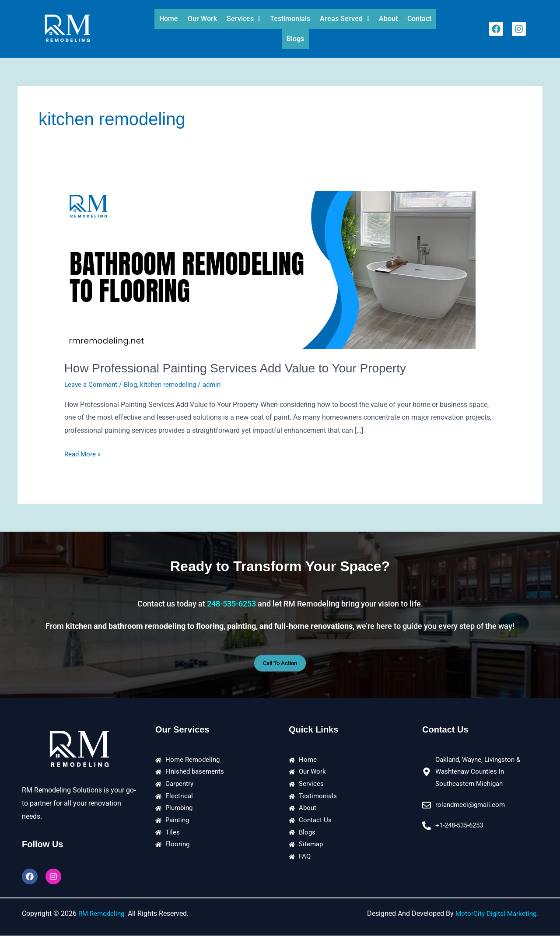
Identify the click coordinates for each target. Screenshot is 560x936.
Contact (419, 19)
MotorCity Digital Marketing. (495, 913)
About (388, 19)
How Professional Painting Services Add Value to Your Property (248, 368)
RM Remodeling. (104, 913)
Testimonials (290, 19)
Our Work (202, 19)
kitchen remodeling (173, 384)
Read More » (84, 452)
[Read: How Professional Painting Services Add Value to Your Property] (270, 270)
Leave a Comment (92, 384)
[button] (243, 19)
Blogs (295, 39)
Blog (134, 384)
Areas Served (345, 19)
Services (243, 19)
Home (169, 19)
